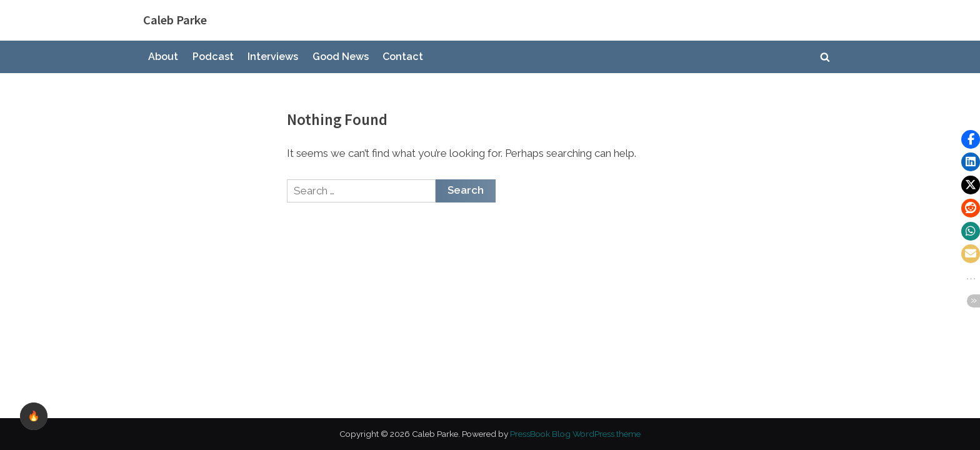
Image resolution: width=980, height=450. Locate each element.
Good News (341, 57)
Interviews (273, 57)
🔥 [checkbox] (34, 416)
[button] (971, 139)
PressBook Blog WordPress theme (575, 434)
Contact (403, 57)
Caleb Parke (175, 20)
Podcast (213, 57)
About (163, 57)
